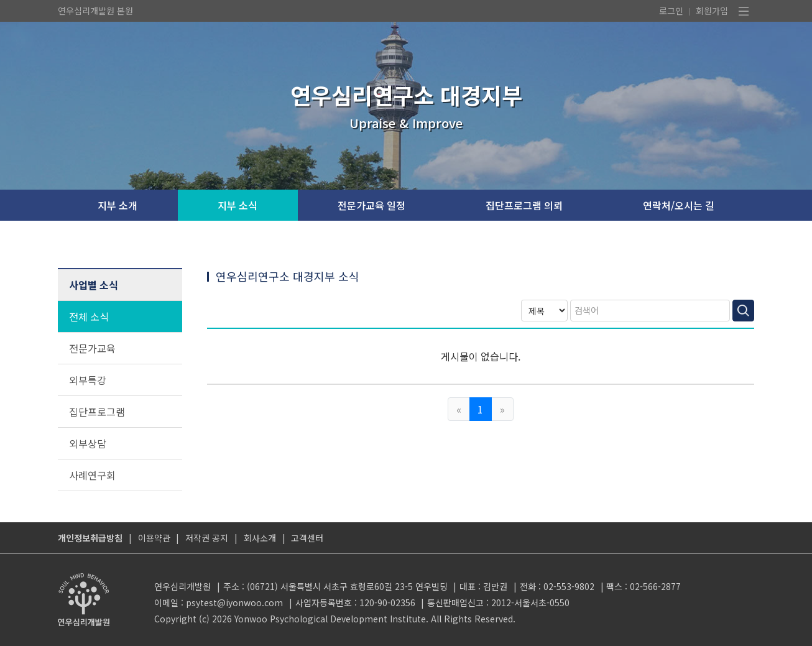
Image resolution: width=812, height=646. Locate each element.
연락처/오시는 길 (679, 205)
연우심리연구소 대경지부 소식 (288, 276)
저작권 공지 (207, 538)
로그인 (671, 11)
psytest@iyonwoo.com (234, 602)
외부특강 (88, 380)
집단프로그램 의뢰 (524, 205)
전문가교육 (92, 348)
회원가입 (712, 11)
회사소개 (260, 538)
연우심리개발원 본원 (95, 11)
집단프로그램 (97, 412)
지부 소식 (238, 205)
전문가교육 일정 (371, 205)
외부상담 (88, 443)
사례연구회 (92, 475)
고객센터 (307, 538)
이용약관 (154, 538)
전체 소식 (89, 316)
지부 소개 (118, 205)
